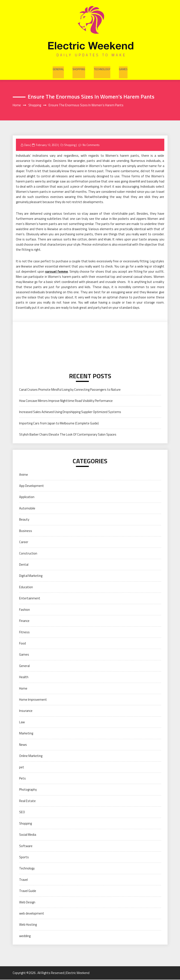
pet (22, 767)
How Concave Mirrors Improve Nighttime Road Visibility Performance (66, 401)
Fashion (25, 610)
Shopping (79, 68)
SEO (22, 812)
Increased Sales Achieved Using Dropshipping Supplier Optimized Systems (70, 412)
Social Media (28, 835)
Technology (101, 68)
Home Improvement (33, 700)
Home (23, 689)
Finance (24, 621)
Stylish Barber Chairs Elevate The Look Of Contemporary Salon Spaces (68, 435)
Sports (24, 858)
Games (122, 68)
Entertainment (30, 599)
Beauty (24, 520)
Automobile (27, 509)
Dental (24, 565)
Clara (27, 145)
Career (24, 542)
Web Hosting (28, 925)
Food (22, 644)
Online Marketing (31, 756)
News (23, 745)
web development (32, 914)
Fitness (24, 632)
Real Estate (27, 801)
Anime (24, 475)
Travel (23, 880)
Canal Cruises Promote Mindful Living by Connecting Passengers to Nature (70, 390)
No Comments (93, 145)
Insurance (26, 711)
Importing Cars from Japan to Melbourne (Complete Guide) (59, 424)
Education (26, 587)
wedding (25, 936)
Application (27, 497)
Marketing (26, 734)
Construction (28, 554)
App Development (32, 486)
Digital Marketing (31, 576)
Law (22, 722)
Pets (22, 779)
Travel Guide (28, 891)
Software (26, 846)
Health (24, 677)
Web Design (27, 902)
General (59, 68)
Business (26, 531)
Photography (28, 790)
